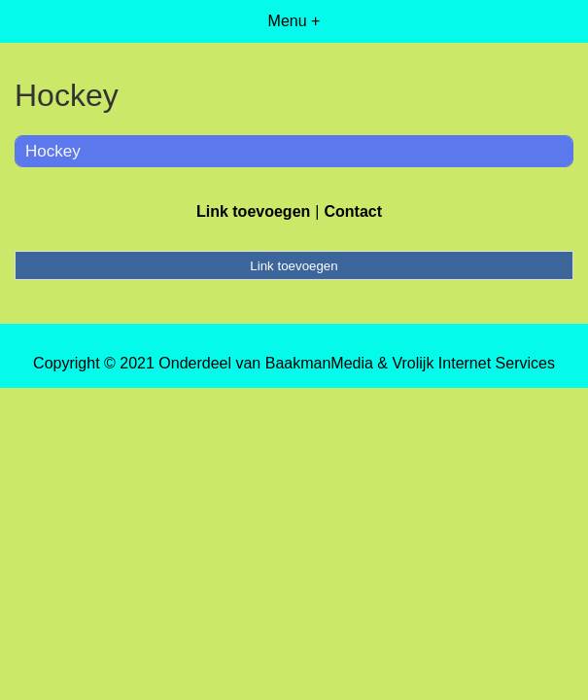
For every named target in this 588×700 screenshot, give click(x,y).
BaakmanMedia (319, 363)
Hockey (53, 151)
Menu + (294, 21)
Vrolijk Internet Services (473, 363)
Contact (353, 211)
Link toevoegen (253, 211)
